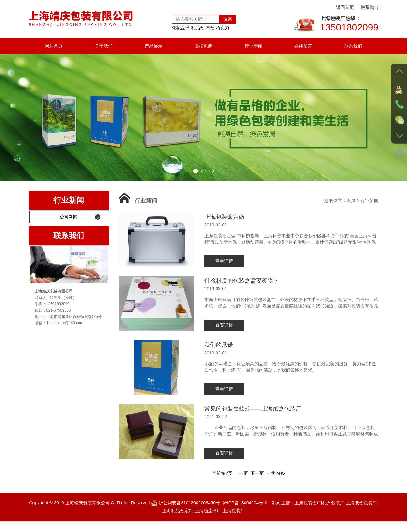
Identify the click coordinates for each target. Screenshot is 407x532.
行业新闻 (253, 46)
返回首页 (345, 7)
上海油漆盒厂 (208, 522)
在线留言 (303, 46)
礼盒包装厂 (333, 514)
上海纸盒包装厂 (361, 514)
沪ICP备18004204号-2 (245, 514)
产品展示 (154, 46)
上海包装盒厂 (308, 514)
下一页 (257, 484)
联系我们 (369, 7)
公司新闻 (80, 217)
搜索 (228, 19)
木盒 (210, 28)
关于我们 (104, 46)
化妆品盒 (181, 28)
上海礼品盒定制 (178, 522)
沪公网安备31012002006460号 (189, 514)
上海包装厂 (234, 522)
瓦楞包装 (203, 46)
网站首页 (54, 46)
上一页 (241, 484)
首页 (351, 200)
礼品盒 (198, 28)
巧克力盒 (225, 28)
